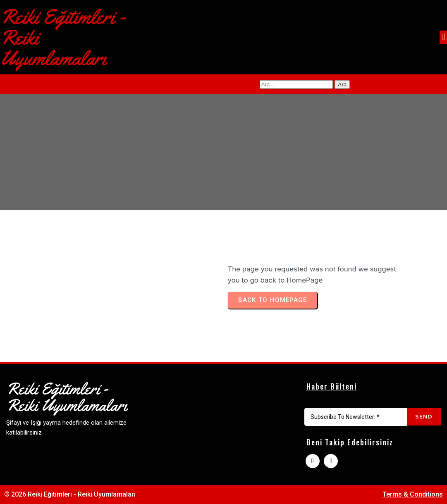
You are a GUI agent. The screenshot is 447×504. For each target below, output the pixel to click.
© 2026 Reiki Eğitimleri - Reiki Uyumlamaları (70, 494)
